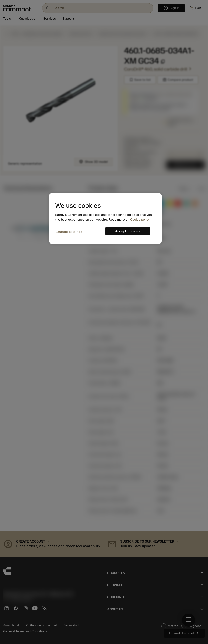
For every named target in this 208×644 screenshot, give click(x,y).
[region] (105, 218)
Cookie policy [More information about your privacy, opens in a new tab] (140, 220)
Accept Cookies (128, 231)
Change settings (69, 232)
